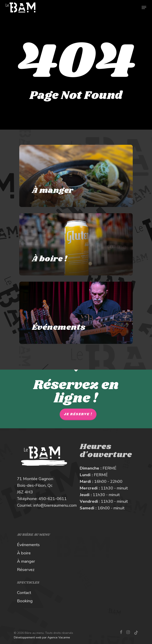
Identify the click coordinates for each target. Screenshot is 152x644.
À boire (24, 553)
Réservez (26, 570)
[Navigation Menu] (144, 7)
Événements (28, 545)
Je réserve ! (78, 414)
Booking (25, 601)
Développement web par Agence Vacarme (42, 637)
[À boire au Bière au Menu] (76, 244)
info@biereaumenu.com (55, 505)
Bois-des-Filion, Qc (35, 485)
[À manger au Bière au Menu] (76, 176)
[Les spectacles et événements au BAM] (76, 313)
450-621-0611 (53, 499)
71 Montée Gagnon (35, 479)
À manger (26, 561)
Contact (24, 593)
